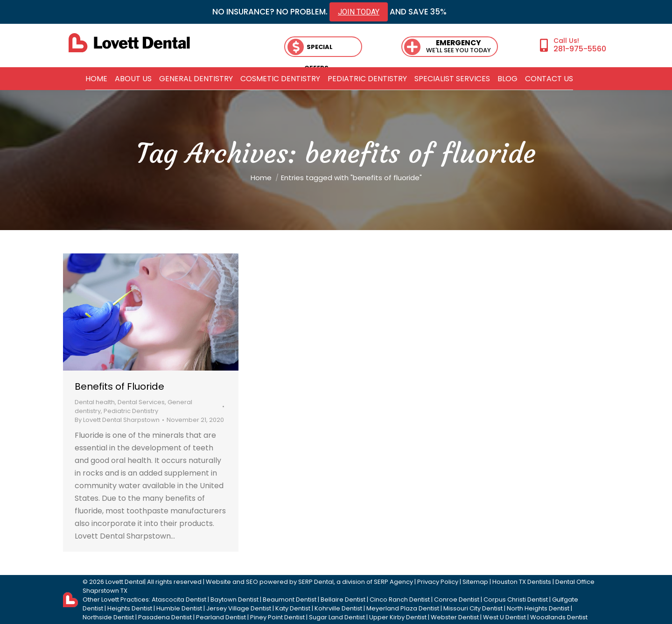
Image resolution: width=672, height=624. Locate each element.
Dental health (95, 402)
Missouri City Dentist (473, 608)
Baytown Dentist (234, 599)
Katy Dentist (293, 608)
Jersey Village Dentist (239, 608)
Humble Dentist (179, 608)
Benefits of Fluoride (119, 386)
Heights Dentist (130, 608)
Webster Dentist (455, 617)
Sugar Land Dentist (337, 617)
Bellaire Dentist (343, 599)
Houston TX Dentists (522, 582)
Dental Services (141, 402)
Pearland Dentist (221, 617)
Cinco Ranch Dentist (400, 599)
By (117, 420)
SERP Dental (316, 582)
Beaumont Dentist (290, 599)
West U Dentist (504, 617)
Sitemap (475, 582)
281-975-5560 (580, 49)
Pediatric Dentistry (131, 411)
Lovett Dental (125, 582)
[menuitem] (96, 79)
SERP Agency (393, 582)
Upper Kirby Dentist (398, 617)
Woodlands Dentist (559, 617)
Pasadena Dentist (165, 617)
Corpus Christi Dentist (516, 599)
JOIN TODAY (359, 12)
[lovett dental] (129, 43)
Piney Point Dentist (277, 617)
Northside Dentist (108, 617)
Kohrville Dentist (338, 608)
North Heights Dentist (538, 608)
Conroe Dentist (457, 599)
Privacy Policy (438, 582)
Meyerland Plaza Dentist (403, 608)
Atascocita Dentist (179, 599)
